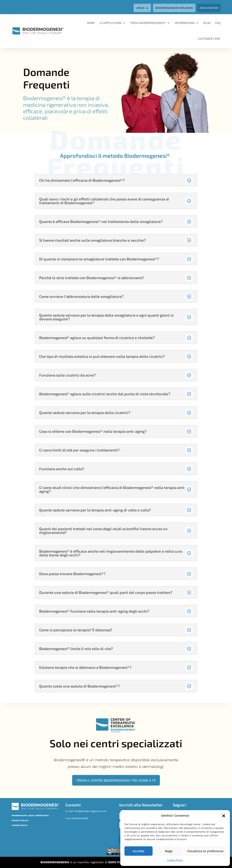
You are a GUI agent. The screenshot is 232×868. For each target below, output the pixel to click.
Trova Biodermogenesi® (148, 23)
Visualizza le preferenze (205, 851)
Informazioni (185, 23)
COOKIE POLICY (20, 825)
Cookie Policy (175, 860)
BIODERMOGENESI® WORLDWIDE (174, 8)
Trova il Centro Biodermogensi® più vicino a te (116, 780)
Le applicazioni (110, 23)
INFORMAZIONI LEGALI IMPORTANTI (30, 815)
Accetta (138, 851)
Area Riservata (209, 8)
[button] (224, 816)
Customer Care (209, 39)
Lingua (140, 8)
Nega (169, 851)
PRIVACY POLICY (20, 820)
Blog (207, 23)
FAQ (218, 23)
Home (91, 23)
